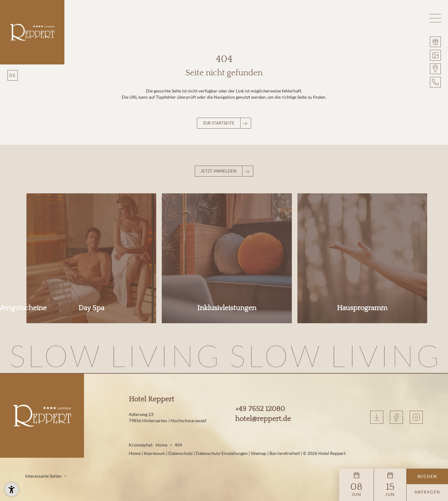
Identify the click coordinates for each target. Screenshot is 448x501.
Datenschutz (181, 422)
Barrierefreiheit (285, 422)
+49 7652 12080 (260, 378)
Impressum (155, 422)
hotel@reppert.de (263, 388)
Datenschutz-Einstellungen (222, 422)
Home (161, 413)
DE (13, 75)
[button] (435, 18)
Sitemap (259, 422)
